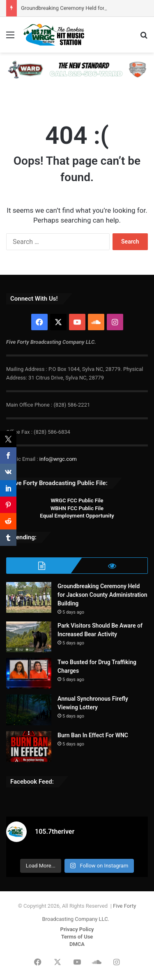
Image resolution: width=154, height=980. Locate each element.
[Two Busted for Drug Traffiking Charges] (29, 673)
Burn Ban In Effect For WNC (93, 735)
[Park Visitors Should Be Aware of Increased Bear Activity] (29, 637)
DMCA (77, 944)
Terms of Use (77, 937)
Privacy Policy (77, 929)
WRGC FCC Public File (77, 500)
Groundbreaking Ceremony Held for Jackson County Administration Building (102, 595)
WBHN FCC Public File (77, 508)
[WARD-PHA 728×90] (77, 69)
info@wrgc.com (58, 459)
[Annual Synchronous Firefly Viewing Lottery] (29, 710)
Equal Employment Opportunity (77, 516)
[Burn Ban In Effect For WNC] (29, 747)
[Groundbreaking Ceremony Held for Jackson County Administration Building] (29, 597)
